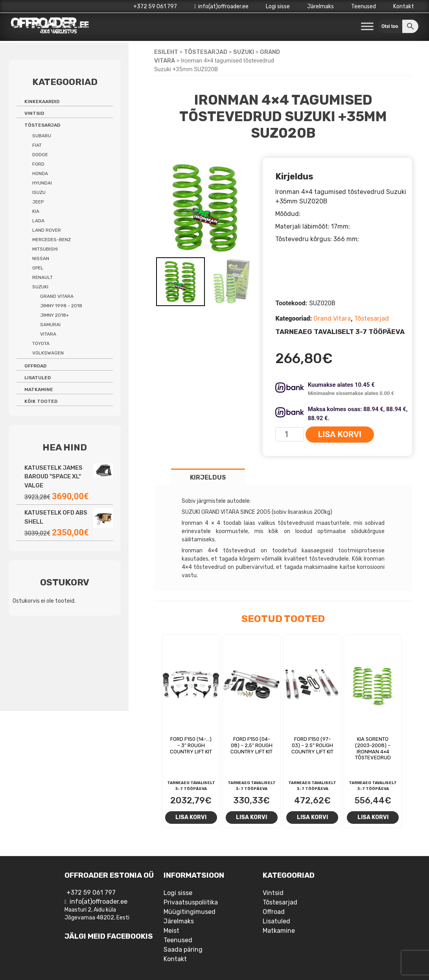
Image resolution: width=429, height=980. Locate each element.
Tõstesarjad (206, 52)
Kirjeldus (208, 477)
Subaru (42, 136)
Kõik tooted (41, 401)
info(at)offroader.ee (221, 6)
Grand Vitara (332, 318)
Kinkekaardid (42, 102)
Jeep (38, 202)
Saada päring (183, 950)
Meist (171, 931)
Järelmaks (320, 6)
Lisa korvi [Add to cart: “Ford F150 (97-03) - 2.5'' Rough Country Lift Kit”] (312, 817)
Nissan (41, 258)
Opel (38, 268)
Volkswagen (48, 353)
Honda (40, 173)
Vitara (48, 334)
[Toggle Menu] (367, 27)
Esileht (166, 52)
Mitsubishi (45, 249)
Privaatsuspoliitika (191, 902)
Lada (38, 221)
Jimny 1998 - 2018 (61, 306)
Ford (38, 164)
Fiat (37, 145)
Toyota (41, 343)
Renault (42, 277)
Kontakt (404, 6)
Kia (36, 211)
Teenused (364, 6)
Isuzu (39, 192)
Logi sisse (278, 6)
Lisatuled (38, 378)
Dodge (40, 155)
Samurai (50, 325)
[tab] (208, 477)
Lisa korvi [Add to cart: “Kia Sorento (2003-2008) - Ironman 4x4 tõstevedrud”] (373, 817)
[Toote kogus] (290, 434)
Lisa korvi (340, 434)
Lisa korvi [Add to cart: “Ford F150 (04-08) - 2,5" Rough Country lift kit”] (251, 817)
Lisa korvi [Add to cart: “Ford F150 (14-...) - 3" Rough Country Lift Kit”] (191, 817)
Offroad (35, 366)
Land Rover (47, 230)
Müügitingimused (190, 912)
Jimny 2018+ (54, 315)
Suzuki (244, 52)
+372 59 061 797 (155, 6)
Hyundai (42, 183)
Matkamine (39, 389)
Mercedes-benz (52, 240)
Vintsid (34, 113)
